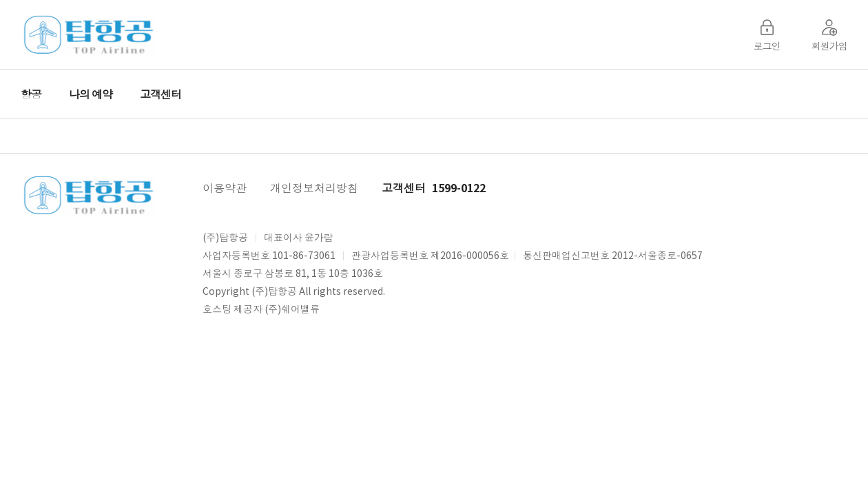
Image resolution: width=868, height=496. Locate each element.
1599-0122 (459, 187)
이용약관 (225, 187)
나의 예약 (91, 94)
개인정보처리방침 (314, 187)
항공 (31, 94)
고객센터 (161, 94)
